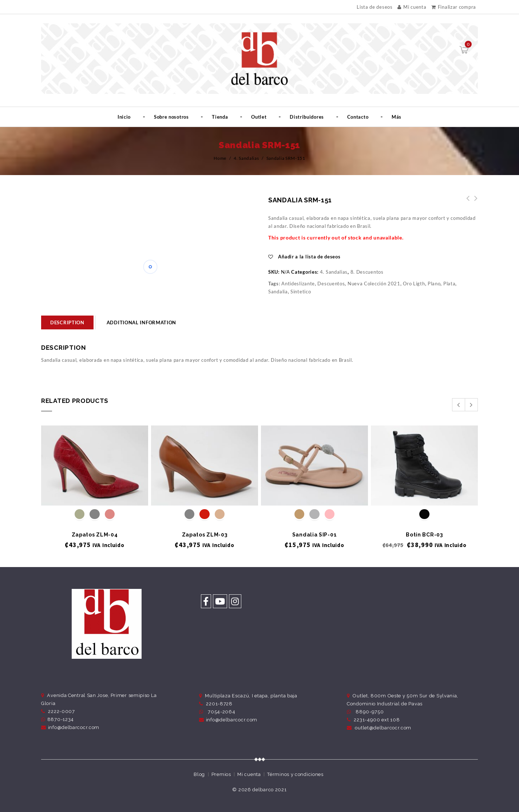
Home (220, 158)
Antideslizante (298, 284)
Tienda (220, 117)
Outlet (259, 117)
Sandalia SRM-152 (466, 202)
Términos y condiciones (295, 774)
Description (67, 322)
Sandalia (278, 292)
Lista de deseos (375, 7)
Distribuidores (307, 117)
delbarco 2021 (269, 790)
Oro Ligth (414, 284)
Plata (449, 284)
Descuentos (331, 284)
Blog (199, 774)
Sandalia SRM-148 (474, 202)
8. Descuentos (367, 272)
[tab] (67, 322)
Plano (434, 284)
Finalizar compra (454, 7)
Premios (221, 774)
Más (397, 117)
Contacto (358, 117)
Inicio (124, 117)
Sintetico (301, 292)
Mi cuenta (412, 7)
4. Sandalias (246, 158)
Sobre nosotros (171, 117)
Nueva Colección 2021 (374, 284)
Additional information (141, 322)
